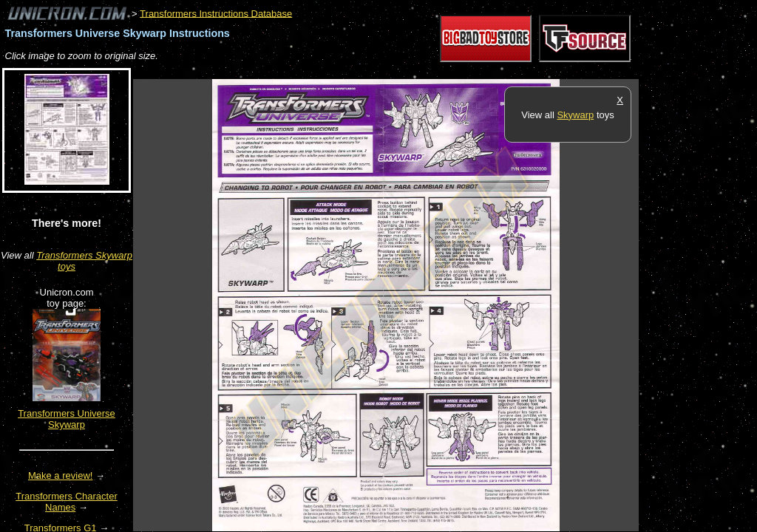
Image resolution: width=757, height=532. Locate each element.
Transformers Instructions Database (216, 13)
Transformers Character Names (67, 502)
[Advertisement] (402, 71)
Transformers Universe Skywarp (67, 419)
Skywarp (575, 115)
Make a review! (60, 475)
